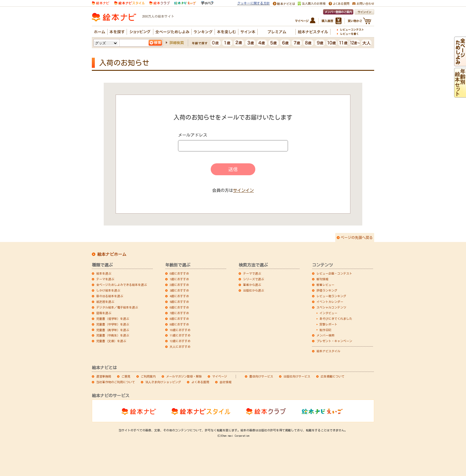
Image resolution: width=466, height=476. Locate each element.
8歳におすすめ (179, 319)
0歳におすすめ (179, 273)
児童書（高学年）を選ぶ (113, 330)
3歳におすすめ (179, 290)
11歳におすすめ (180, 335)
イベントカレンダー (330, 302)
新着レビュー (325, 285)
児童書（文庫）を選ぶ (111, 341)
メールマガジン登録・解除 (184, 376)
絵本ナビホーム (112, 254)
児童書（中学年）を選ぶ (113, 324)
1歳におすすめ (179, 279)
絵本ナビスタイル (328, 351)
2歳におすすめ (179, 285)
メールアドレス (193, 135)
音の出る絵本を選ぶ (110, 296)
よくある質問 (200, 382)
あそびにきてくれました (336, 319)
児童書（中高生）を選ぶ (113, 335)
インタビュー (328, 313)
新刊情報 (322, 279)
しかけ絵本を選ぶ (108, 290)
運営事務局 (104, 376)
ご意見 (126, 376)
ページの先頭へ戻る (357, 237)
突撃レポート (328, 324)
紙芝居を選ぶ (105, 302)
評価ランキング (327, 290)
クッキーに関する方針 (254, 3)
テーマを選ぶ (105, 279)
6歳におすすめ (179, 307)
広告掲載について (333, 376)
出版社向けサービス (297, 376)
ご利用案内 (148, 376)
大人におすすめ (180, 347)
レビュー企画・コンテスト (334, 273)
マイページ (220, 376)
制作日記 (325, 330)
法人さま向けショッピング (163, 382)
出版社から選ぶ (254, 290)
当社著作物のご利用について (116, 382)
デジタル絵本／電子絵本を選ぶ (117, 307)
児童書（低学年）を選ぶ (113, 319)
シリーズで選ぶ (254, 279)
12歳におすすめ (180, 341)
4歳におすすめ (179, 296)
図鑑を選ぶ (104, 313)
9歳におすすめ (179, 324)
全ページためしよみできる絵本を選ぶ (122, 285)
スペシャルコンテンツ (331, 307)
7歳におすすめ (179, 313)
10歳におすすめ (180, 330)
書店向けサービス (261, 376)
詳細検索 (177, 43)
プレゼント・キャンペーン (334, 341)
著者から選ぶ (252, 285)
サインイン (243, 190)
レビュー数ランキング (331, 296)
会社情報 (226, 382)
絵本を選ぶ (104, 273)
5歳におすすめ (179, 302)
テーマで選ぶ (252, 273)
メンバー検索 (325, 335)
